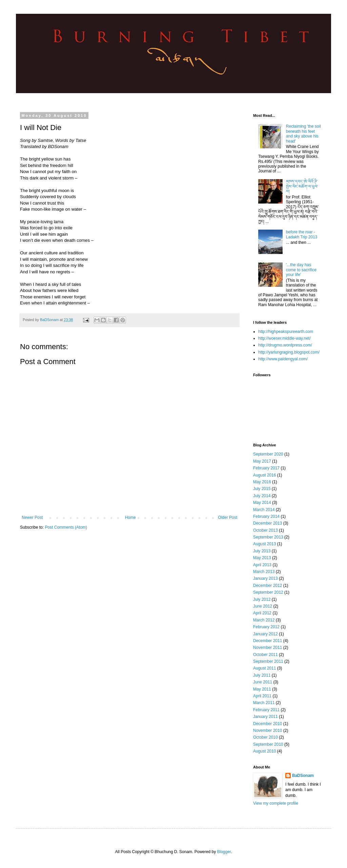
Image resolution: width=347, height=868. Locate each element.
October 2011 (266, 655)
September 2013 (268, 537)
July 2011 (262, 675)
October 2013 (266, 530)
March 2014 (264, 510)
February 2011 (266, 710)
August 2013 (264, 544)
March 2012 (264, 620)
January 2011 (266, 717)
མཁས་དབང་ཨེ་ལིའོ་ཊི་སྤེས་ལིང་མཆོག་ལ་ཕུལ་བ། (302, 186)
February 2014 (266, 516)
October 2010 (266, 737)
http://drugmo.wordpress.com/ (285, 345)
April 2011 (262, 696)
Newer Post (32, 517)
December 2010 (268, 724)
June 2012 (263, 606)
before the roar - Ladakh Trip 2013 (302, 234)
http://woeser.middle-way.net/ (284, 338)
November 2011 (268, 648)
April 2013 (262, 565)
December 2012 (268, 586)
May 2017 (262, 461)
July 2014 (262, 496)
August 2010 (264, 751)
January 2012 (266, 634)
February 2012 (266, 627)
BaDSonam (303, 776)
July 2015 (262, 489)
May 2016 (262, 482)
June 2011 (263, 682)
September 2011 (268, 661)
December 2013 (268, 523)
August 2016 (264, 475)
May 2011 (262, 689)
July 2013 (262, 551)
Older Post (228, 517)
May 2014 (262, 503)
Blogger (224, 852)
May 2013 (262, 558)
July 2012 (262, 599)
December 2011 (268, 641)
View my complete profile (276, 803)
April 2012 (262, 613)
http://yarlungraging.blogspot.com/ (289, 352)
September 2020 (268, 454)
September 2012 (268, 592)
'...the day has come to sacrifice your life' (301, 270)
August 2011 (264, 668)
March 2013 (264, 572)
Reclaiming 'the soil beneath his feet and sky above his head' (303, 134)
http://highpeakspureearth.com (286, 332)
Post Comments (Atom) (66, 527)
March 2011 (264, 703)
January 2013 (266, 578)
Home (130, 517)
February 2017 (266, 468)
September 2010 (268, 744)
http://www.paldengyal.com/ (283, 359)
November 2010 (268, 731)
